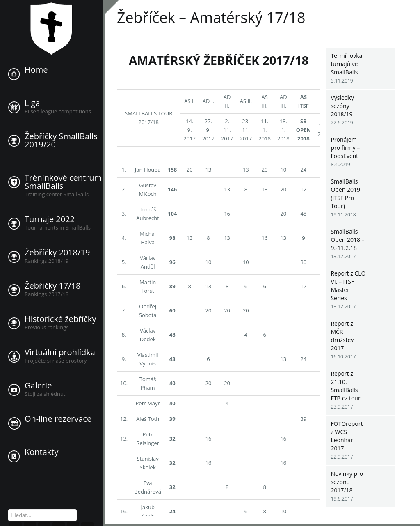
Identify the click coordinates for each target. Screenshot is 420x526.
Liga (32, 103)
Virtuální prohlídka (60, 352)
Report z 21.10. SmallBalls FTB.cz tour (345, 386)
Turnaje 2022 (50, 219)
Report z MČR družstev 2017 (342, 336)
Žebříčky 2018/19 (57, 253)
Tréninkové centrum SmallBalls (63, 182)
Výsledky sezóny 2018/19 (342, 106)
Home (36, 70)
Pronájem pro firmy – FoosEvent (345, 148)
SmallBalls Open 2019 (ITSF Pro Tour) (345, 194)
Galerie (38, 386)
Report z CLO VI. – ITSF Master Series (348, 286)
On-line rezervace (58, 419)
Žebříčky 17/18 (53, 286)
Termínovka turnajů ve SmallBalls (346, 64)
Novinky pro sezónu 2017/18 (347, 482)
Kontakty (41, 452)
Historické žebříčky (60, 319)
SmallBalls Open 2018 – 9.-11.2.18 (347, 240)
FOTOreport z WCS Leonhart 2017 (347, 436)
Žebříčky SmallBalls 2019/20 (61, 140)
